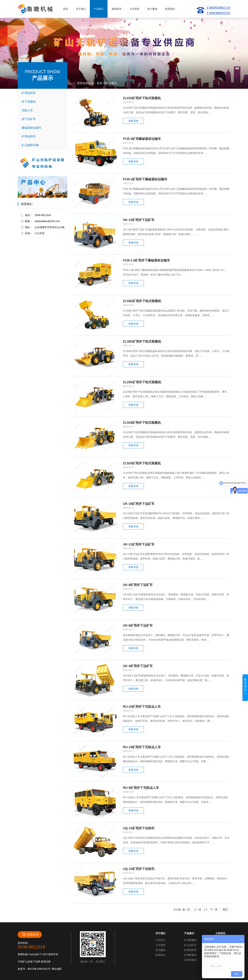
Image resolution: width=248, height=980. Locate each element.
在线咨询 (30, 935)
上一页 (198, 910)
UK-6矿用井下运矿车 (138, 626)
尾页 (225, 910)
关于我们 (81, 9)
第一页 (186, 910)
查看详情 (133, 121)
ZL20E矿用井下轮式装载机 (142, 382)
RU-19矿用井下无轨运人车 (142, 747)
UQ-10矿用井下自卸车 (139, 869)
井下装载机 (43, 102)
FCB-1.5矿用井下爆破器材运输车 (146, 260)
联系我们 (170, 9)
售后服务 (160, 950)
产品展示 (99, 9)
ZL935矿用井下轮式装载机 (142, 98)
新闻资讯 (117, 9)
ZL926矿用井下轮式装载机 (142, 463)
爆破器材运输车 (43, 128)
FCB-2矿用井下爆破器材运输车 (145, 179)
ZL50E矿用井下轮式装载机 (142, 301)
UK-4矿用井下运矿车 (138, 666)
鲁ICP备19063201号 (39, 969)
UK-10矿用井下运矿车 (139, 220)
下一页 (214, 910)
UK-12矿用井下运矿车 (139, 544)
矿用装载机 (190, 940)
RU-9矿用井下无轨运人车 (141, 788)
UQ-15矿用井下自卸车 (139, 828)
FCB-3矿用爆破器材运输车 (142, 139)
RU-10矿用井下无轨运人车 (142, 707)
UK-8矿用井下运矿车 (138, 585)
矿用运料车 (43, 137)
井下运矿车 (43, 119)
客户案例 (152, 9)
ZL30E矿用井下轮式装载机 (142, 342)
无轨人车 (43, 110)
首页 (66, 9)
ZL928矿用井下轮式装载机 (142, 423)
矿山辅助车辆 (43, 145)
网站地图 (57, 969)
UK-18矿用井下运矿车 (139, 504)
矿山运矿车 (190, 945)
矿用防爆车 (190, 955)
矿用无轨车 (190, 960)
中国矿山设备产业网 (29, 962)
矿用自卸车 (43, 93)
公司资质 (134, 9)
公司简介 (160, 940)
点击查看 (40, 233)
